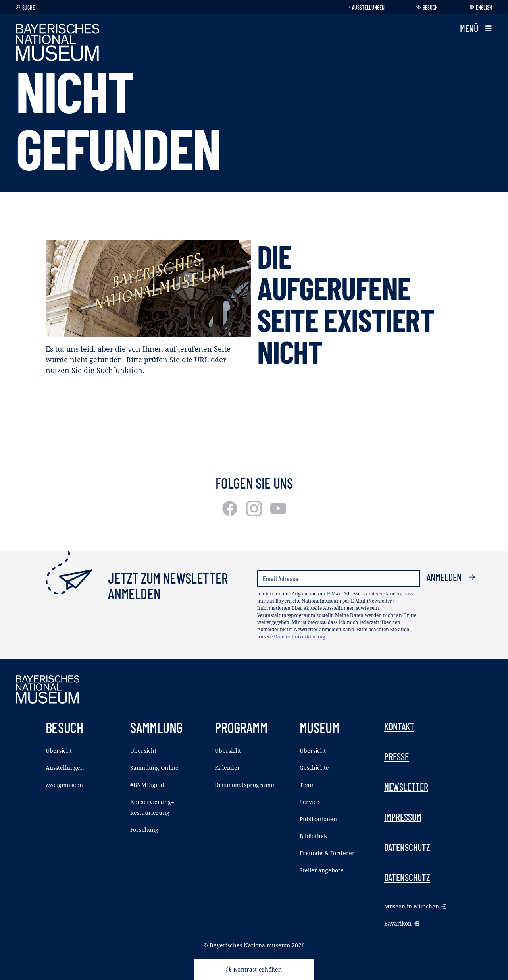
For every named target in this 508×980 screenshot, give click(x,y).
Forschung (144, 830)
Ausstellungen (365, 7)
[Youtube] (278, 514)
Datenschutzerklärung (299, 637)
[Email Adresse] (339, 579)
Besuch (427, 7)
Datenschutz (407, 847)
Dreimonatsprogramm (245, 785)
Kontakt (399, 726)
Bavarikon (402, 923)
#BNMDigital (147, 785)
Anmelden (451, 577)
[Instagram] (255, 514)
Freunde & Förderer (327, 853)
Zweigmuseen (64, 785)
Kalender (227, 768)
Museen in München (415, 906)
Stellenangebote (322, 870)
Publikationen (318, 819)
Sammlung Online (154, 768)
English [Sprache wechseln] (481, 7)
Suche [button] (25, 7)
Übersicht (59, 751)
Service (310, 802)
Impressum (403, 817)
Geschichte (314, 768)
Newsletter (406, 787)
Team (307, 785)
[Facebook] (231, 514)
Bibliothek (313, 836)
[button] (476, 29)
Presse (396, 757)
